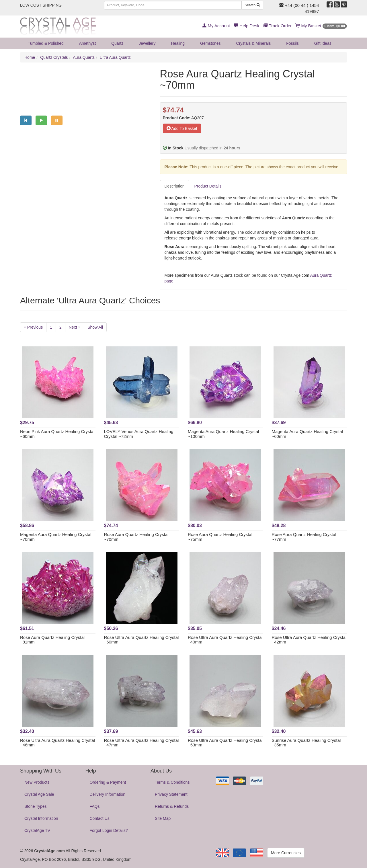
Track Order (278, 26)
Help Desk (247, 26)
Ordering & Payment (108, 782)
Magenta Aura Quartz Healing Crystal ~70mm (56, 537)
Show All (95, 327)
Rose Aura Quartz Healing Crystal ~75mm (220, 537)
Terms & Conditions (172, 782)
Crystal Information (41, 818)
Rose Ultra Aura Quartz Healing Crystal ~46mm (57, 743)
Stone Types (36, 806)
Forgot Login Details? (109, 830)
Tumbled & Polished (46, 43)
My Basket (321, 26)
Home (30, 57)
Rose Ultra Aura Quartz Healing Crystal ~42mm (309, 640)
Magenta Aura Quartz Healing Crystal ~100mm (223, 434)
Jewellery (147, 43)
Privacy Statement (171, 794)
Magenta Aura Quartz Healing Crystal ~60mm (307, 434)
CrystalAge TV (37, 830)
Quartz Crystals (54, 57)
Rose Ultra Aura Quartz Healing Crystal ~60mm (141, 640)
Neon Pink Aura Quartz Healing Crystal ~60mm (57, 434)
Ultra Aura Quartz (115, 57)
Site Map (163, 818)
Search (252, 5)
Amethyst (87, 43)
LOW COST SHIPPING (41, 5)
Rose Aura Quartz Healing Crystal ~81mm (52, 640)
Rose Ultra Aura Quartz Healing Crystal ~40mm (225, 640)
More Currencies (286, 853)
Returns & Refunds (172, 806)
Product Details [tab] (208, 186)
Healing (178, 43)
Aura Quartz (84, 57)
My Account (216, 26)
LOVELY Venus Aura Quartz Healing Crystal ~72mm (139, 434)
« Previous (33, 327)
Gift (323, 43)
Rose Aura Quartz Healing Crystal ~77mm (304, 537)
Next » (75, 327)
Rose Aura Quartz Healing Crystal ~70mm (136, 537)
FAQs (95, 806)
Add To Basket (182, 128)
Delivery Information (108, 794)
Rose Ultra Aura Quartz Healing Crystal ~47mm (141, 743)
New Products (37, 782)
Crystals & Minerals (254, 43)
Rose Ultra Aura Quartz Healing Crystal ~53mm (225, 743)
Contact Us (100, 818)
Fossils (292, 43)
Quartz (117, 43)
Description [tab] (175, 186)
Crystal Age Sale (39, 794)
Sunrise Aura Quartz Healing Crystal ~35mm (306, 743)
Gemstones (210, 43)
